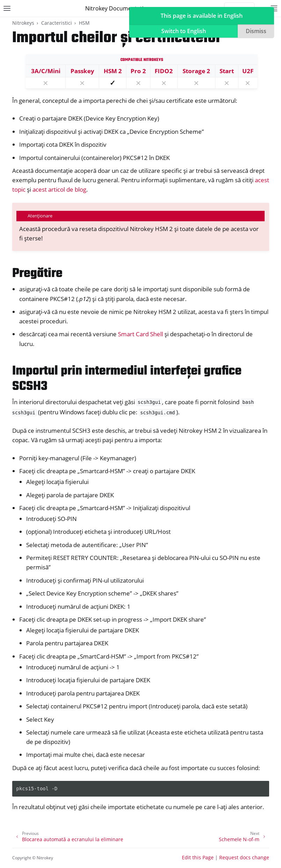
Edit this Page (198, 857)
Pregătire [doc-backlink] (37, 274)
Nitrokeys (23, 23)
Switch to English (184, 31)
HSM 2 (113, 71)
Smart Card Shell (140, 334)
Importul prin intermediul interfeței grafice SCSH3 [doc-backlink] (127, 379)
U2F (248, 71)
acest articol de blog (59, 189)
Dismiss (256, 31)
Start (227, 71)
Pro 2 (138, 71)
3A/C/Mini (46, 71)
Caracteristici (57, 23)
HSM (84, 23)
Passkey (82, 71)
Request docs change (244, 857)
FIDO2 (164, 71)
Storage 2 (196, 71)
